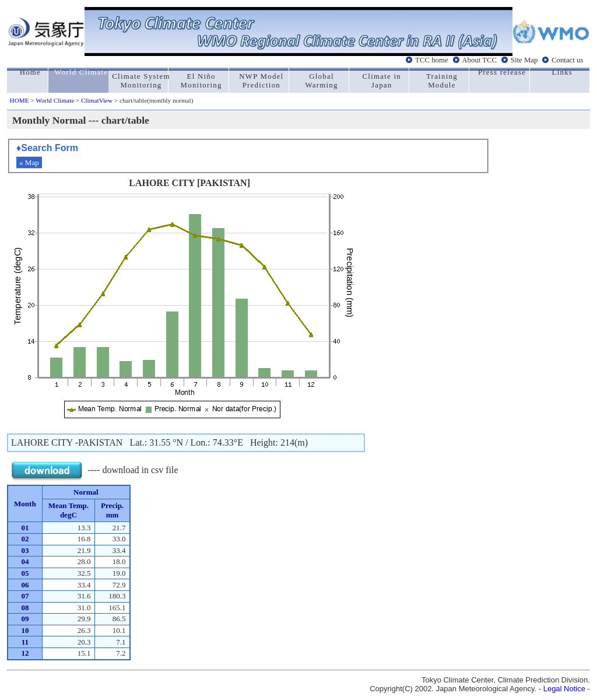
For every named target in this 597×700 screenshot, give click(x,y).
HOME (20, 100)
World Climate (55, 100)
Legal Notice (564, 689)
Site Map (524, 60)
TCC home (432, 60)
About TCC (479, 60)
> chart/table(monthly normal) (153, 100)
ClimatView (97, 100)
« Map (29, 162)
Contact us (567, 60)
